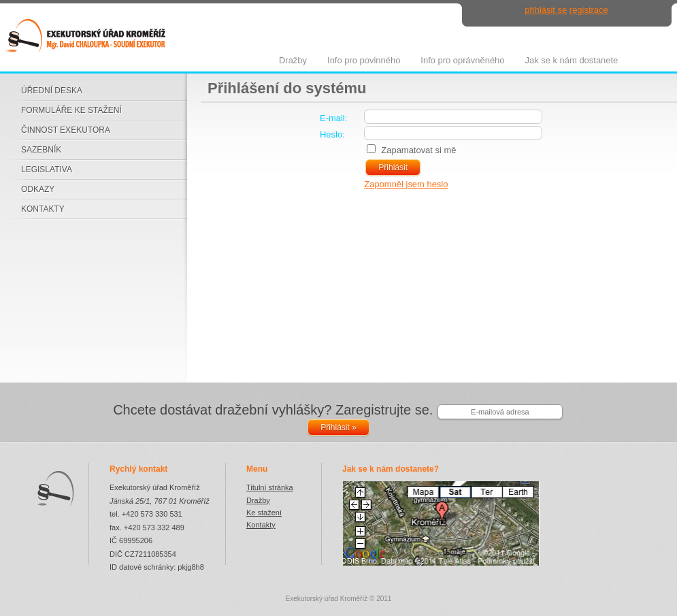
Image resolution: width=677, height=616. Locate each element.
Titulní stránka (270, 487)
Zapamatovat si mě (418, 150)
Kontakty (261, 525)
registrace (589, 10)
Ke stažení (264, 513)
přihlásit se (546, 10)
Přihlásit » (338, 427)
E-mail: (333, 118)
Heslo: (332, 134)
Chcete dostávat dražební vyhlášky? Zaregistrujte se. (273, 410)
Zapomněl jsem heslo (406, 184)
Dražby (258, 500)
